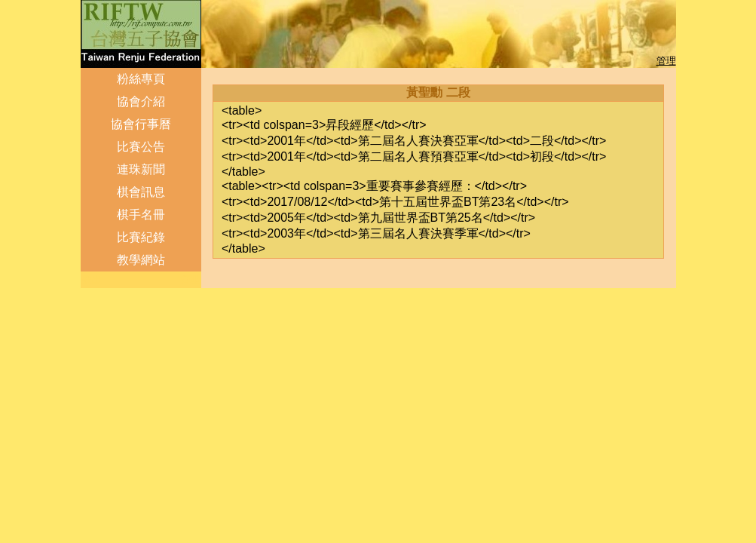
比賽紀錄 (141, 237)
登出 (92, 279)
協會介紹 (141, 101)
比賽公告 (141, 147)
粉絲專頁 (141, 79)
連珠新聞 (141, 169)
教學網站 (141, 260)
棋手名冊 (141, 215)
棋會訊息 (141, 192)
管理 (666, 61)
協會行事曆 (141, 124)
